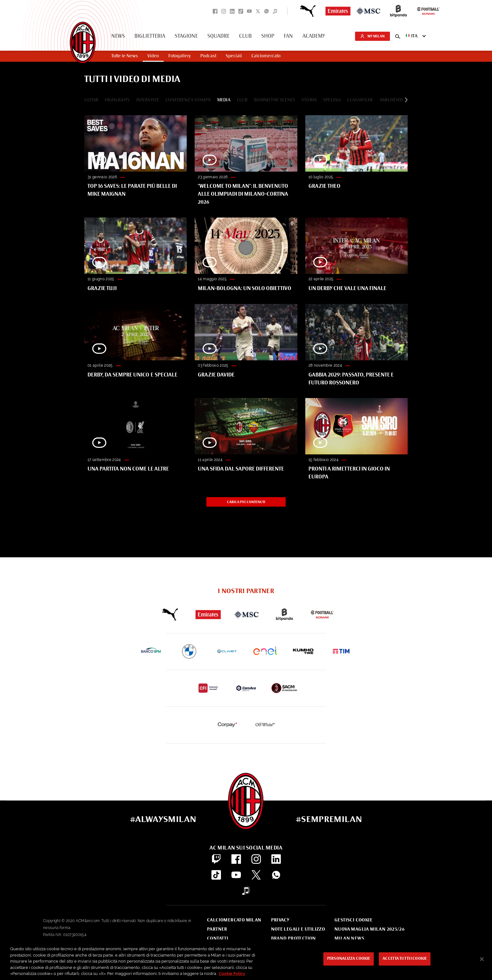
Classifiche (360, 100)
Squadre (218, 36)
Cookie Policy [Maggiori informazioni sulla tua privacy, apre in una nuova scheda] (232, 974)
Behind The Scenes (275, 100)
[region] (246, 960)
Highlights (117, 100)
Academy (314, 36)
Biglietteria (150, 36)
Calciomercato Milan (234, 920)
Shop (268, 36)
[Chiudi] (482, 959)
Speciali (234, 56)
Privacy (280, 920)
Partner (217, 929)
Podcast (208, 56)
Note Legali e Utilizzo (298, 929)
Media (224, 100)
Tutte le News (125, 56)
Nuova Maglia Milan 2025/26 (369, 929)
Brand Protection (294, 939)
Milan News (349, 939)
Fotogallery (180, 56)
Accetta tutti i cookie (405, 959)
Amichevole (393, 100)
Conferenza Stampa (188, 100)
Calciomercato (266, 56)
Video (153, 56)
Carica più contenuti (246, 504)
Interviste (148, 100)
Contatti (218, 939)
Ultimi (91, 100)
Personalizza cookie (349, 959)
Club (245, 36)
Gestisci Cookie (353, 920)
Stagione (186, 36)
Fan (288, 36)
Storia (309, 100)
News (118, 36)
